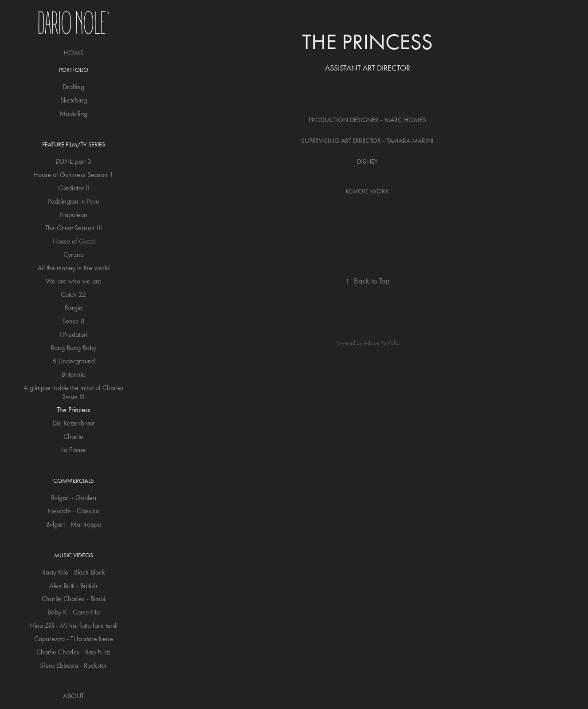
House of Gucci (74, 241)
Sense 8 (73, 321)
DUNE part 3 (73, 161)
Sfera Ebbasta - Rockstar (73, 665)
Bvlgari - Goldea (74, 498)
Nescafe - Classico (73, 511)
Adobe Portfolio (382, 343)
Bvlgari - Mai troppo (74, 524)
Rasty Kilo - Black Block (74, 572)
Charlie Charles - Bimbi (73, 599)
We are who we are (74, 281)
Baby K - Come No (74, 612)
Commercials (73, 481)
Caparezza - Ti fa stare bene (74, 639)
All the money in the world (74, 268)
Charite (73, 436)
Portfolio (74, 70)
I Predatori (73, 334)
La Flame (73, 450)
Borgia (74, 308)
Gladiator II (74, 188)
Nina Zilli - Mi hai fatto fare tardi (73, 625)
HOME (74, 53)
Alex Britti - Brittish (73, 585)
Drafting (73, 87)
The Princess (74, 410)
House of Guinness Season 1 (73, 175)
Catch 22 (73, 294)
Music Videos (74, 555)
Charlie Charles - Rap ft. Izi (73, 652)
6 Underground (74, 361)
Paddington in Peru (73, 201)
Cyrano (74, 254)
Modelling (73, 113)
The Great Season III (74, 228)
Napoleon (73, 215)
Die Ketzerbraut (73, 423)
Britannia (74, 374)
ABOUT (74, 696)
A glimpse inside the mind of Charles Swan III (74, 392)
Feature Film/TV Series (74, 144)
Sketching (74, 100)
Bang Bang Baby (73, 348)
